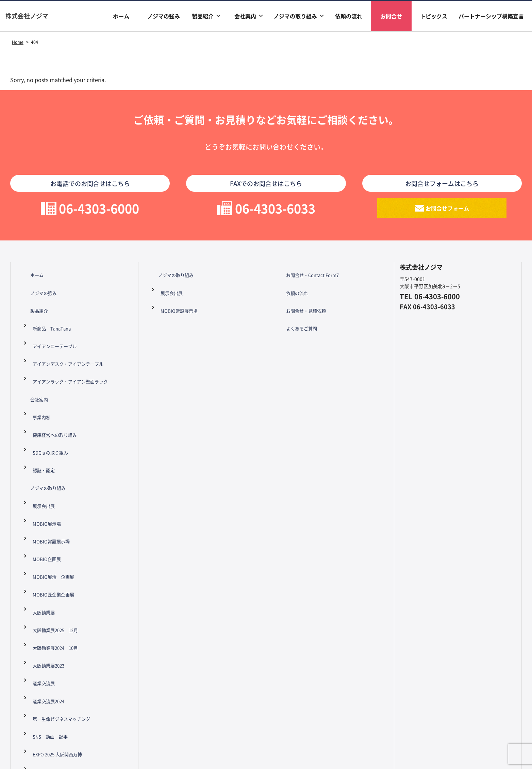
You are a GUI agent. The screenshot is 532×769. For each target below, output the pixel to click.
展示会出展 (40, 427)
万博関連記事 (43, 638)
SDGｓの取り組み (48, 392)
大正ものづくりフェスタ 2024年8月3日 (72, 627)
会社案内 (245, 16)
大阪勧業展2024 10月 (53, 517)
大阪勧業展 (40, 494)
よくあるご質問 (294, 314)
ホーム (121, 16)
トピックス (434, 16)
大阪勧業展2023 (46, 528)
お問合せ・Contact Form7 (305, 280)
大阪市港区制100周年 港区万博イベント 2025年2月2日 (76, 600)
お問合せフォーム (448, 212)
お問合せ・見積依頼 (299, 302)
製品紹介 (203, 16)
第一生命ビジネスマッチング (60, 562)
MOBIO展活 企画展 (50, 471)
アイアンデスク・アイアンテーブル (67, 336)
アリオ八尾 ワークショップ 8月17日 (71, 616)
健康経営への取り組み (52, 381)
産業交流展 (40, 539)
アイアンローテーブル (52, 325)
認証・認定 (40, 404)
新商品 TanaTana (49, 314)
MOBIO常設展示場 (48, 449)
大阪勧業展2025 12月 (53, 505)
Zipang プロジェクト (53, 649)
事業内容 (38, 370)
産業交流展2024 (46, 551)
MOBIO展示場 (43, 438)
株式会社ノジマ (34, 16)
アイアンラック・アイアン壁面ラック (69, 347)
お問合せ (391, 16)
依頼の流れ (349, 16)
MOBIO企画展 (43, 460)
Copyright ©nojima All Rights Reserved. (266, 734)
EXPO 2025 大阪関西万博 (55, 584)
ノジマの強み (164, 16)
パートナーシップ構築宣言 (491, 16)
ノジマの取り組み (295, 16)
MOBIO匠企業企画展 (50, 483)
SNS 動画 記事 (47, 573)
